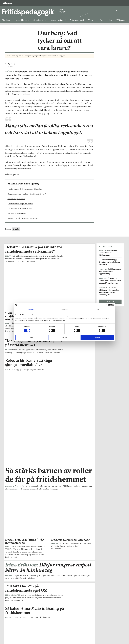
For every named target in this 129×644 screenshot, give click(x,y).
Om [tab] (98, 309)
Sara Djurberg (10, 66)
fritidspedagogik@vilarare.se (15, 632)
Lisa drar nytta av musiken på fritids (20, 211)
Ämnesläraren (22, 20)
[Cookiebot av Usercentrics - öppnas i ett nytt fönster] (104, 305)
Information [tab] (64, 309)
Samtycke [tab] (31, 309)
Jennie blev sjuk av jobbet (16, 201)
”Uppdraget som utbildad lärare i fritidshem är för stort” (27, 196)
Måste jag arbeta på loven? (17, 216)
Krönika (16, 232)
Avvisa (31, 338)
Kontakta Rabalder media (58, 630)
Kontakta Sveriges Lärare (98, 633)
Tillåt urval (64, 338)
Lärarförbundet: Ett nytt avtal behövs (20, 206)
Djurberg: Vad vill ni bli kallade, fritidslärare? (23, 221)
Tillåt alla (98, 338)
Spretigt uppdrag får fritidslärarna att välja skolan (25, 192)
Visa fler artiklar (49, 502)
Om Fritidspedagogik (13, 628)
